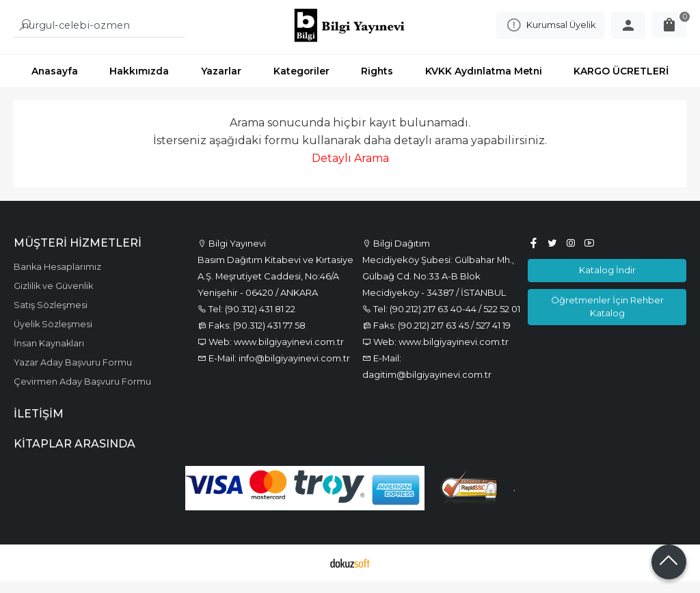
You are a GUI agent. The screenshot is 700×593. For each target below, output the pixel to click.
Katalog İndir (607, 281)
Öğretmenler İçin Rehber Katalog (607, 318)
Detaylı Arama (350, 170)
